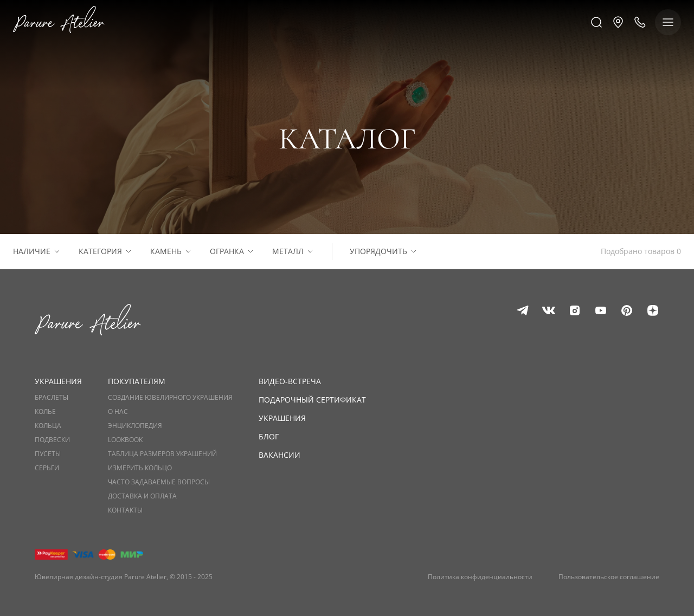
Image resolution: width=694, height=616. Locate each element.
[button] (618, 22)
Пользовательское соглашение (609, 577)
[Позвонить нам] (640, 22)
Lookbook (125, 440)
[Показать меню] (668, 22)
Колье (45, 412)
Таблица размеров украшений (162, 454)
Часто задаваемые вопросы (159, 482)
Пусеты (48, 454)
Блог (269, 436)
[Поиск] (596, 22)
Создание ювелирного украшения (170, 398)
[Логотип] (59, 22)
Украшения (282, 418)
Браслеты (52, 398)
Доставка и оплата (142, 496)
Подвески (52, 440)
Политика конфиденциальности (480, 577)
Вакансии (279, 455)
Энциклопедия (135, 426)
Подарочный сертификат (312, 400)
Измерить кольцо (140, 468)
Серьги (47, 468)
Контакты (125, 510)
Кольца (48, 426)
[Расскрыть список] (57, 251)
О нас (118, 412)
